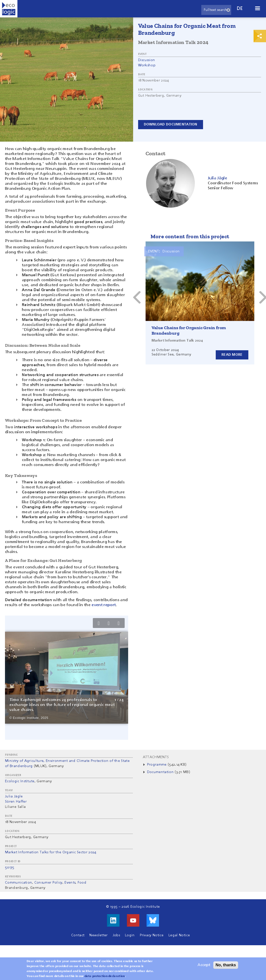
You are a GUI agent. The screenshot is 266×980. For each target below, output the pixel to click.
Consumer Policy (48, 883)
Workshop (147, 65)
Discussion (147, 60)
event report (104, 605)
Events (70, 883)
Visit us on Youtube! (133, 920)
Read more (232, 355)
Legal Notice (179, 935)
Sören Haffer (16, 802)
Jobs (116, 935)
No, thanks (226, 965)
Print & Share (260, 36)
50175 (10, 867)
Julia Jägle (14, 796)
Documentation (160, 772)
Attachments (156, 757)
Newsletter (98, 935)
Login (130, 935)
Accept (204, 965)
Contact (78, 935)
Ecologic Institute (20, 781)
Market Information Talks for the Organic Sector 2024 (51, 852)
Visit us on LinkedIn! (113, 920)
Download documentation (171, 124)
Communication (19, 883)
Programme (157, 765)
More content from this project (190, 236)
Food (82, 883)
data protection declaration (105, 976)
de (240, 9)
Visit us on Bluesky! (153, 920)
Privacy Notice (152, 935)
